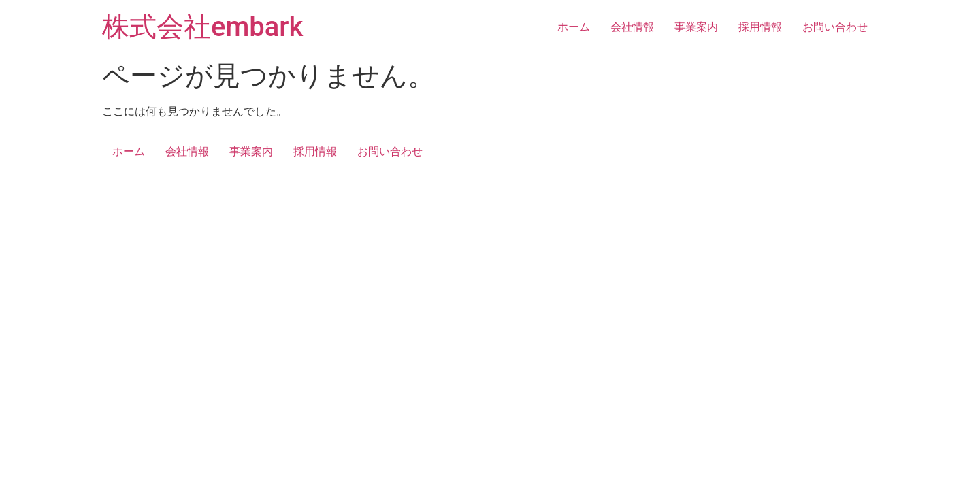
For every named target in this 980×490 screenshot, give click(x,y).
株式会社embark (202, 27)
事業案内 (696, 27)
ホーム (574, 27)
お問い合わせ (835, 27)
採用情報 (760, 27)
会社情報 (632, 27)
